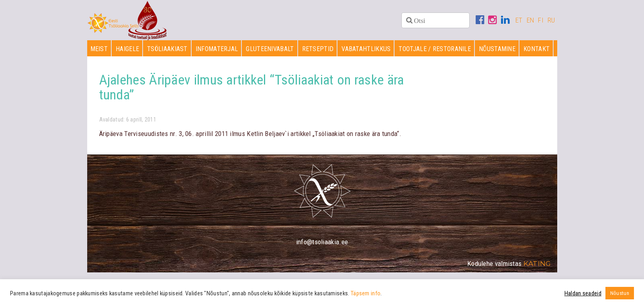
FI (541, 20)
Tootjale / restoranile (435, 49)
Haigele (127, 49)
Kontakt (537, 49)
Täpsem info (366, 293)
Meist (99, 49)
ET (519, 20)
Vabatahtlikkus (366, 49)
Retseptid (318, 49)
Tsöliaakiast (167, 49)
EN (531, 20)
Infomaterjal (217, 49)
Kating (537, 264)
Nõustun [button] (620, 293)
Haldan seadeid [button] (583, 293)
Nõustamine (497, 49)
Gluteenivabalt (270, 49)
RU (551, 20)
